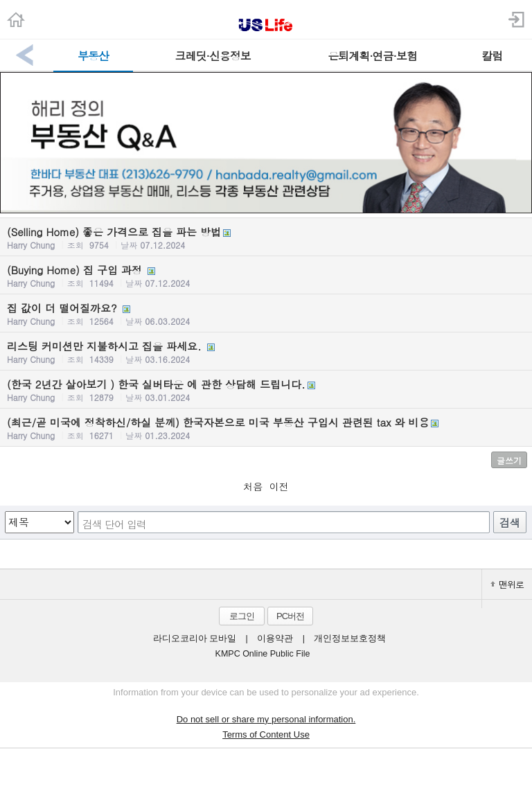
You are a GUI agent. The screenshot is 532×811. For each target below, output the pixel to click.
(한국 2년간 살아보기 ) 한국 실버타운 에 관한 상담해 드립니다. (266, 390)
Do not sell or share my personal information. (266, 719)
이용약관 (275, 639)
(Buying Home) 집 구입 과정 (266, 276)
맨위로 (507, 584)
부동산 (93, 56)
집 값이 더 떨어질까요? (266, 314)
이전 (279, 486)
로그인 (242, 616)
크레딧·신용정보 (213, 56)
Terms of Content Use (266, 734)
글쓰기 (509, 460)
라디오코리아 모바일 (195, 639)
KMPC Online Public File (263, 654)
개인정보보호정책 (350, 639)
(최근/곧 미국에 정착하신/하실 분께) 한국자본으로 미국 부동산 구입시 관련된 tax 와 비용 (266, 428)
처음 (253, 486)
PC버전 (290, 616)
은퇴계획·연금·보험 (372, 56)
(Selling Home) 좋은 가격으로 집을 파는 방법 (266, 238)
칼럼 (492, 56)
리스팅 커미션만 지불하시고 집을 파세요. (266, 352)
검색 (510, 523)
